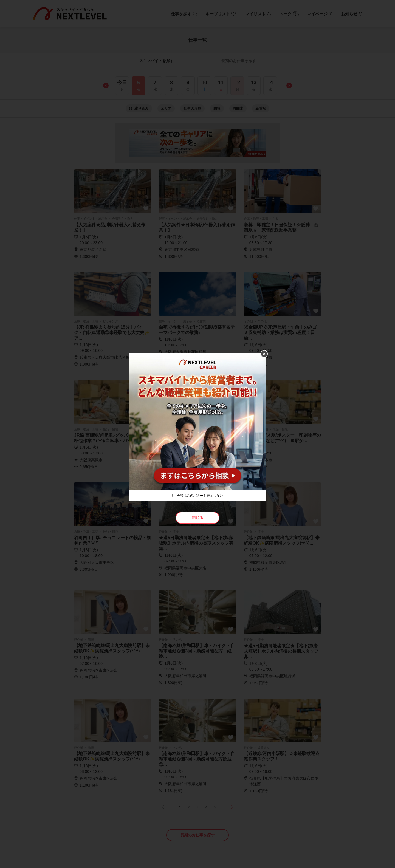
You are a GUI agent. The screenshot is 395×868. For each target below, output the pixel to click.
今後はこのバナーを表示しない (200, 496)
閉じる (198, 518)
